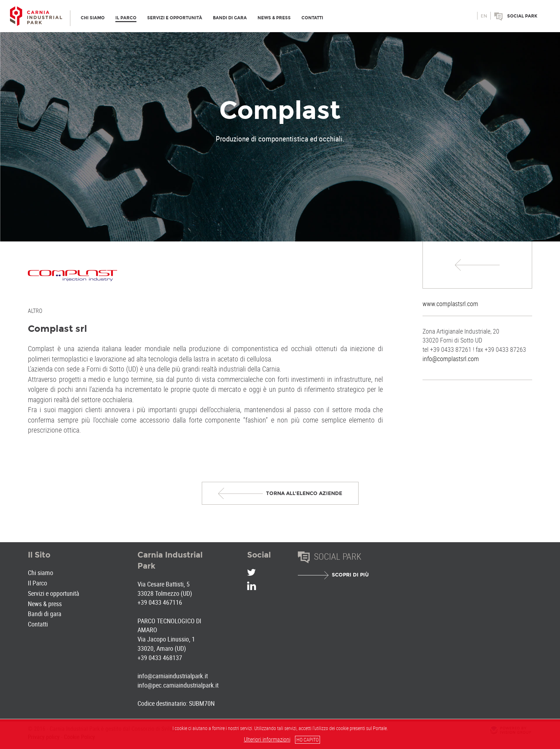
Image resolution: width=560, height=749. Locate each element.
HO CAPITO (307, 740)
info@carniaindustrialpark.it (173, 676)
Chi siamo (41, 573)
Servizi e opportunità (54, 593)
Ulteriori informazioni (267, 739)
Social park (522, 16)
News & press (45, 604)
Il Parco (37, 583)
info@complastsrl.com (451, 359)
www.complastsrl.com (450, 304)
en (484, 16)
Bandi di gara (45, 614)
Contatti (38, 624)
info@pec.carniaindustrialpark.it (178, 685)
